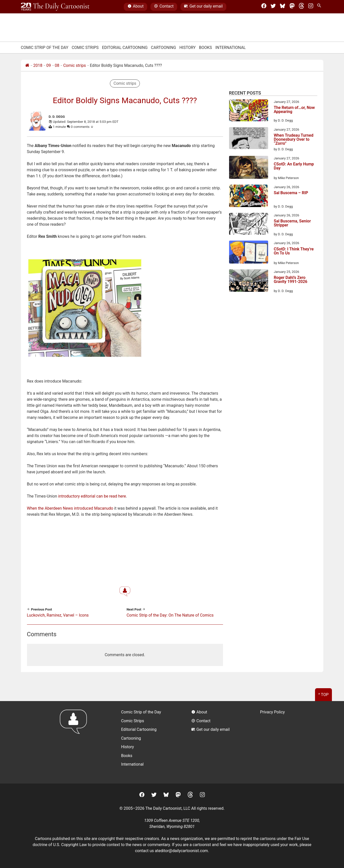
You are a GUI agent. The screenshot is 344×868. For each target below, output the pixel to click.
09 (49, 65)
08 (57, 65)
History (188, 48)
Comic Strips (85, 48)
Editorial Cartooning (125, 48)
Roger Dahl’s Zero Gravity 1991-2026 (290, 280)
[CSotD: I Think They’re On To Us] (249, 253)
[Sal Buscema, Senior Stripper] (249, 225)
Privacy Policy (273, 712)
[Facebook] (264, 7)
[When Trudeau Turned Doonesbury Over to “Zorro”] (249, 139)
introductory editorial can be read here (92, 496)
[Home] (27, 66)
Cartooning (164, 48)
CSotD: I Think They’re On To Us (294, 251)
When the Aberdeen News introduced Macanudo (70, 508)
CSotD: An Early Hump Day (294, 166)
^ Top (323, 695)
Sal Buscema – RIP (291, 193)
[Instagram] (311, 7)
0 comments (82, 127)
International (230, 48)
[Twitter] (273, 7)
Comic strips (75, 65)
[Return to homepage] (75, 742)
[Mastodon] (292, 7)
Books (206, 48)
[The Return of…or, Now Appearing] (249, 111)
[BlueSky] (283, 7)
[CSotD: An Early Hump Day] (249, 168)
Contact (164, 7)
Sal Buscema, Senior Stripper (292, 223)
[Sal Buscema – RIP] (249, 197)
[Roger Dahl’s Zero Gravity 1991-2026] (249, 281)
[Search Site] (320, 7)
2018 (38, 65)
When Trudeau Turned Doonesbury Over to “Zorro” (293, 139)
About (136, 7)
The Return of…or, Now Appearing (294, 110)
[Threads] (301, 7)
